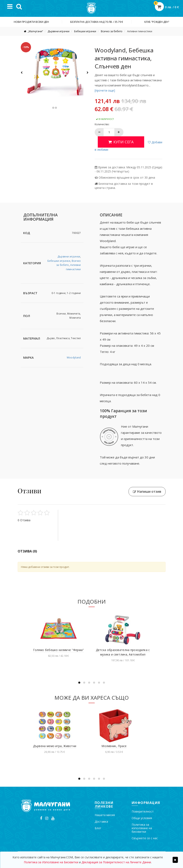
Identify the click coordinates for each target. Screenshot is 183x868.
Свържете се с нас (145, 838)
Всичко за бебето (112, 31)
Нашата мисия (105, 815)
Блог (98, 828)
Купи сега (121, 142)
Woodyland (74, 358)
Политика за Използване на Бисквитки (51, 862)
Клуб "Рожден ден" (157, 22)
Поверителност (143, 811)
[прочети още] (105, 90)
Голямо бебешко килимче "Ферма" (59, 650)
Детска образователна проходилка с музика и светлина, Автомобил (123, 652)
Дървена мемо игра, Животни (55, 746)
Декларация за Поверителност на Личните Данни (116, 862)
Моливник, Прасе (114, 746)
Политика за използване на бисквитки (142, 828)
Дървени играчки (59, 31)
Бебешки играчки (85, 31)
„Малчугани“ (35, 31)
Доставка (101, 821)
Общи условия (142, 818)
